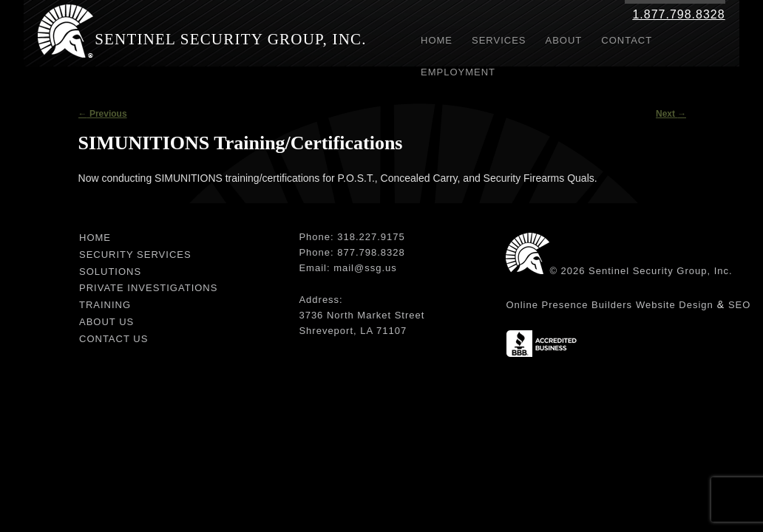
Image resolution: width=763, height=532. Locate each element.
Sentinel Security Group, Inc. (231, 39)
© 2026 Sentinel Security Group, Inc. (641, 271)
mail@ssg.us (365, 268)
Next (671, 114)
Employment (458, 72)
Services (499, 40)
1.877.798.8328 (678, 14)
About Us (106, 322)
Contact (627, 40)
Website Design (675, 305)
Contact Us (113, 339)
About (564, 40)
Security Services (135, 255)
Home (437, 40)
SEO (739, 305)
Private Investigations (148, 288)
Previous (103, 114)
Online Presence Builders (569, 305)
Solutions (110, 272)
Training (105, 305)
